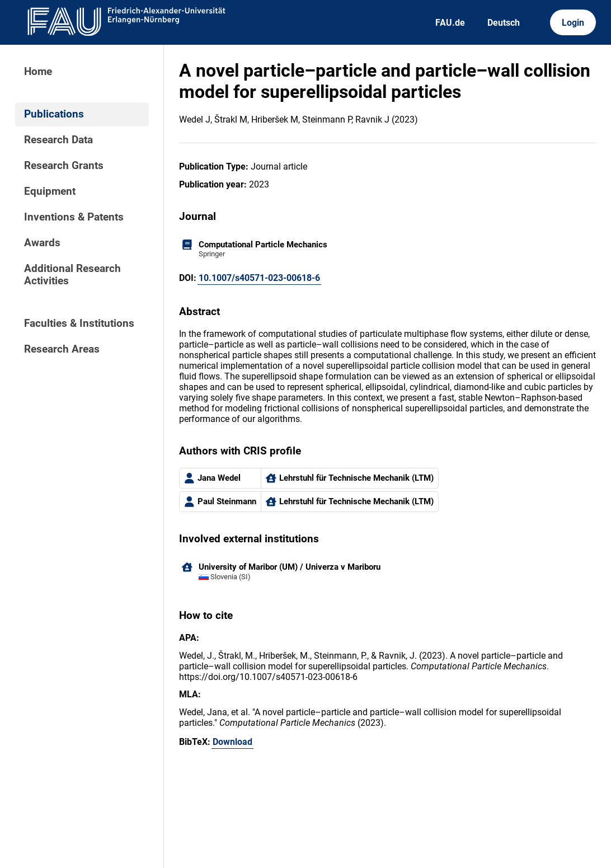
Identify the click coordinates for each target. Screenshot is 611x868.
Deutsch (504, 23)
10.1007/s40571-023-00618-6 (259, 278)
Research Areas (62, 349)
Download (232, 742)
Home (38, 72)
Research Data (58, 140)
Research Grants (64, 166)
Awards (42, 243)
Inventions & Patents (74, 217)
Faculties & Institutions (79, 323)
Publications (54, 114)
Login (573, 23)
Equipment (50, 191)
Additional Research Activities (72, 275)
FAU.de (450, 23)
